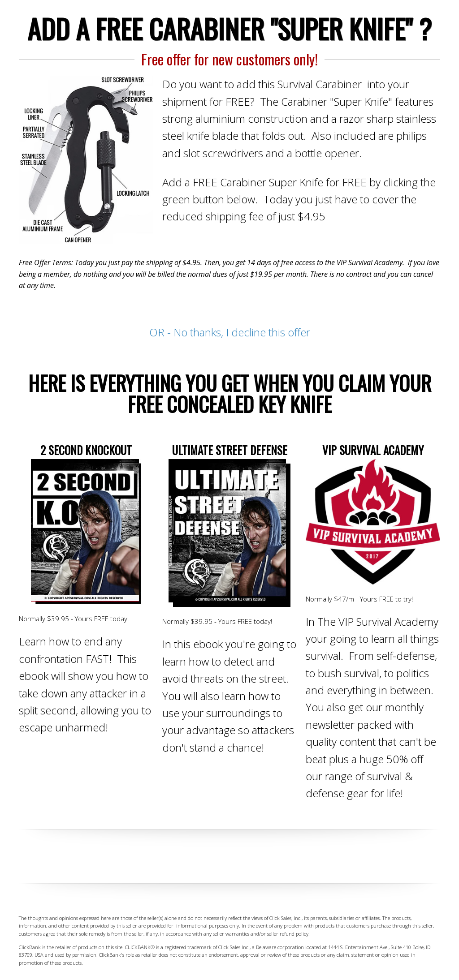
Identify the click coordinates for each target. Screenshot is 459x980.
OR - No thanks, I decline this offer (230, 332)
